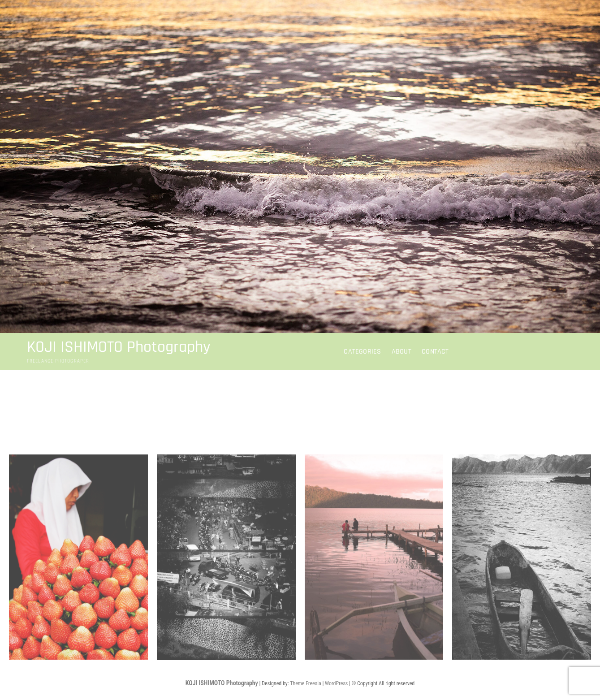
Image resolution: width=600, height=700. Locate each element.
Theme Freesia (305, 683)
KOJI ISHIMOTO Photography (119, 347)
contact (435, 352)
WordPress (336, 683)
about (401, 352)
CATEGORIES (362, 352)
